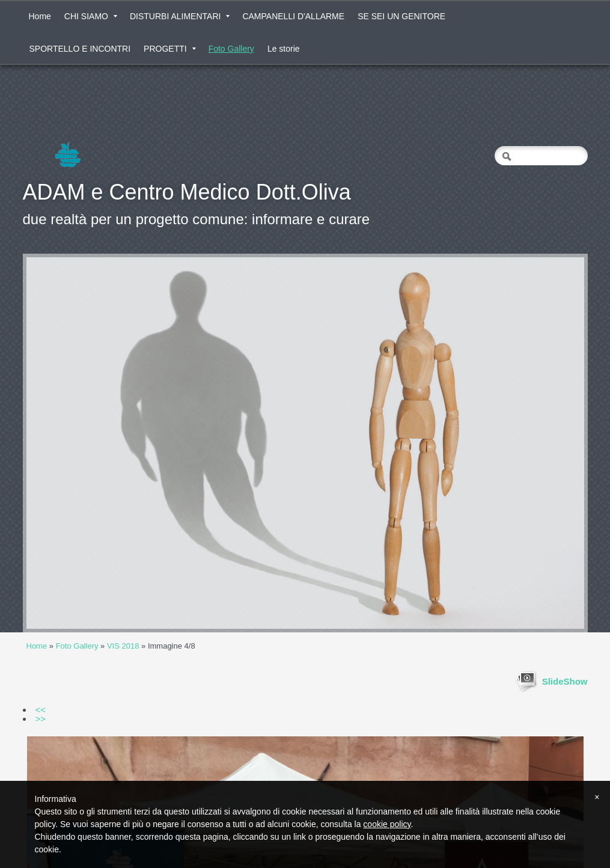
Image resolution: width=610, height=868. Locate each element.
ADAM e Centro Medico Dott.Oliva (187, 192)
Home (40, 16)
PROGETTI (170, 49)
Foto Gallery (231, 49)
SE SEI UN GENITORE (401, 16)
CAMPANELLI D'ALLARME (293, 16)
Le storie (284, 49)
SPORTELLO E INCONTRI (80, 49)
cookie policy (387, 824)
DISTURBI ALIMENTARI (180, 16)
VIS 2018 (123, 646)
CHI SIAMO (91, 16)
